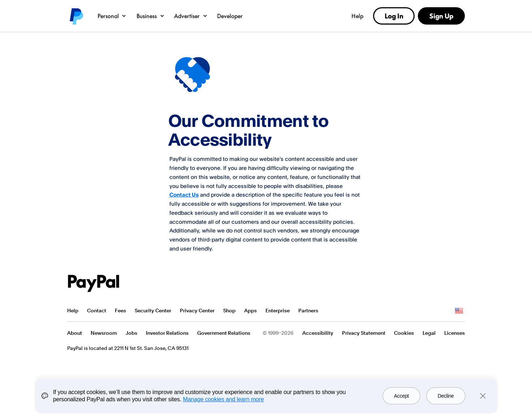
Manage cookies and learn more (224, 399)
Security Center (153, 311)
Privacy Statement (364, 333)
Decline (446, 396)
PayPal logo (76, 16)
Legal (429, 333)
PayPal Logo (94, 283)
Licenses (455, 333)
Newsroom (104, 333)
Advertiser (191, 16)
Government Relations (224, 333)
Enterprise (278, 311)
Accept (401, 396)
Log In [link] (394, 16)
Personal (112, 16)
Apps (250, 311)
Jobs (131, 333)
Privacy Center (197, 311)
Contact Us (184, 194)
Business (151, 16)
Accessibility (318, 333)
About (75, 333)
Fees (120, 311)
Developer (230, 16)
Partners (308, 311)
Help (357, 16)
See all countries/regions (459, 311)
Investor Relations (167, 333)
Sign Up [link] (441, 16)
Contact (97, 311)
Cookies (404, 333)
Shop (229, 311)
